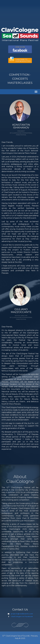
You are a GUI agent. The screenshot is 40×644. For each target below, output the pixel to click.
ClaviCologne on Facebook (22, 617)
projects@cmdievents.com (22, 614)
